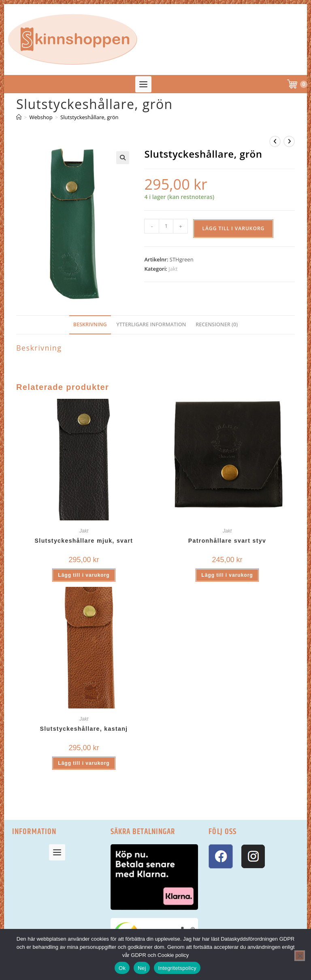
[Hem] (19, 117)
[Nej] (300, 956)
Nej (142, 968)
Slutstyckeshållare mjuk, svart (84, 541)
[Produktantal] (166, 226)
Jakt (173, 269)
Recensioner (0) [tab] (217, 324)
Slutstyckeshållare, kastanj (84, 729)
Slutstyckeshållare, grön (89, 117)
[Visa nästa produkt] (289, 141)
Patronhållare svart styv (227, 541)
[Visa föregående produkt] (275, 141)
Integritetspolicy (177, 968)
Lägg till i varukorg (233, 228)
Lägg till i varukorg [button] (84, 575)
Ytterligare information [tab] (151, 324)
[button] (144, 84)
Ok (122, 968)
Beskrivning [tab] (90, 324)
